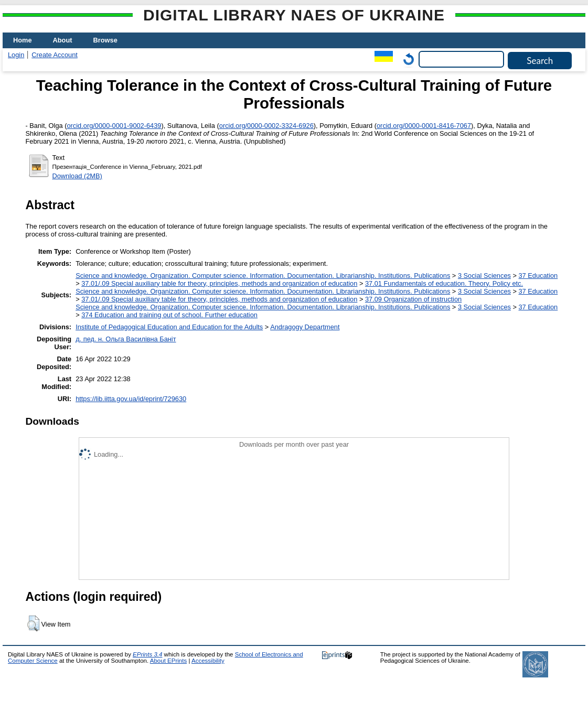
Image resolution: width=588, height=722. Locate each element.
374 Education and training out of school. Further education (169, 315)
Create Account (55, 55)
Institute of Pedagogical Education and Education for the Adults (169, 327)
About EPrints (168, 661)
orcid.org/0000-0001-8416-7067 (424, 126)
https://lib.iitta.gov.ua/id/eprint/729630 (131, 399)
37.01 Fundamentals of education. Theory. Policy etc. (444, 283)
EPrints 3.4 (147, 654)
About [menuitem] (63, 40)
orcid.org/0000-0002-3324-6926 (266, 126)
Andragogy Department (305, 327)
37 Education (538, 276)
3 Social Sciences (484, 276)
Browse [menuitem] (105, 40)
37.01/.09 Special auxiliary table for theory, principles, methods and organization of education (219, 283)
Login (16, 55)
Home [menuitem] (23, 40)
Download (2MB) (77, 176)
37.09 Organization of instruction (413, 299)
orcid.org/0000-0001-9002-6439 (114, 126)
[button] (33, 623)
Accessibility (208, 661)
